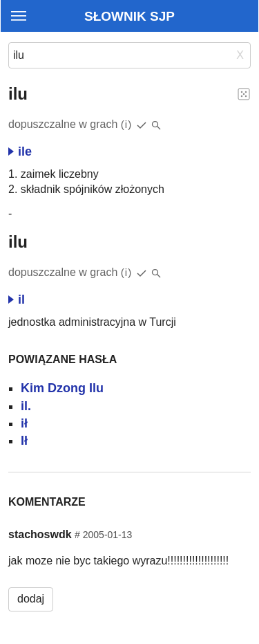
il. (26, 406)
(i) (127, 124)
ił (24, 423)
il (17, 300)
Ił (24, 441)
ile (20, 151)
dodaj (31, 599)
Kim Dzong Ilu (62, 388)
